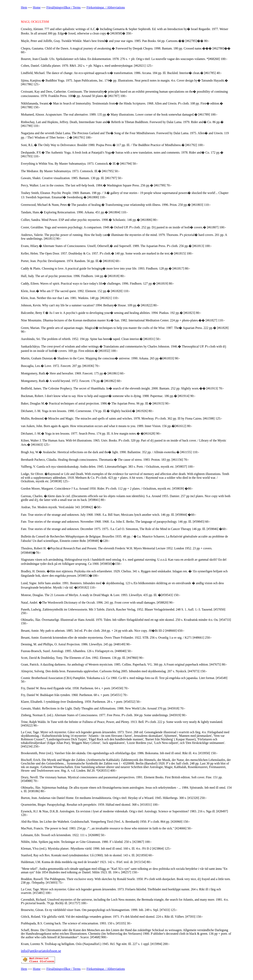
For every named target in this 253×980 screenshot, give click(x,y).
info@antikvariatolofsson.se (41, 951)
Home (37, 7)
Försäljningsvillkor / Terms (64, 7)
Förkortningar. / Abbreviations (106, 7)
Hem (24, 7)
